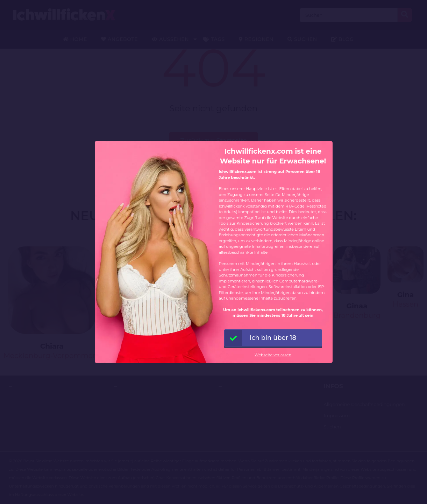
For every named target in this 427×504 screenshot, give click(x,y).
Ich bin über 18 (261, 338)
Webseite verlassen (273, 355)
